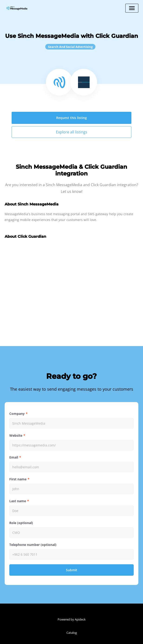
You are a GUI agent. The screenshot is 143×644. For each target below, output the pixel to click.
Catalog (72, 633)
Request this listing (71, 118)
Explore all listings (72, 132)
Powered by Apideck (72, 619)
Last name (18, 501)
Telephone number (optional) (33, 545)
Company (17, 414)
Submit (72, 570)
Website (16, 435)
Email (14, 457)
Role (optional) (21, 523)
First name (18, 479)
